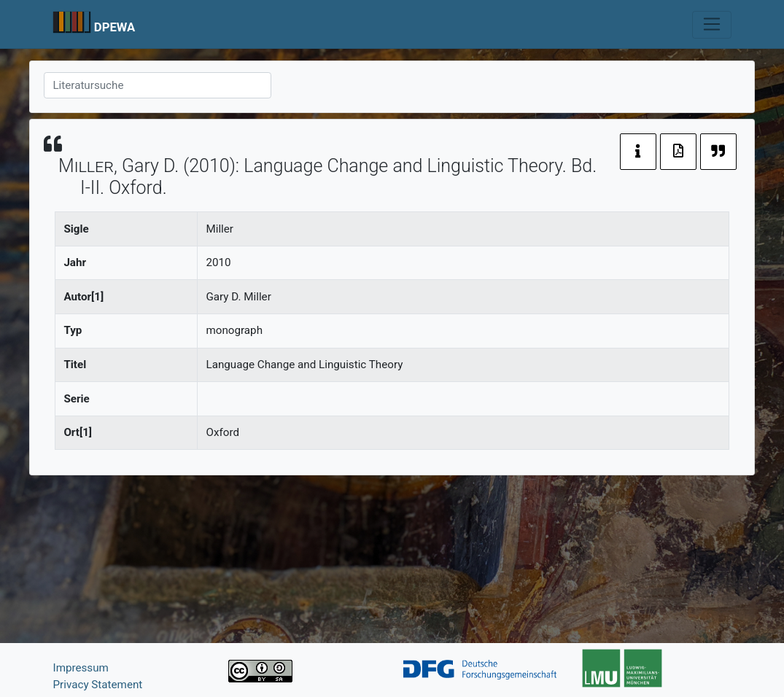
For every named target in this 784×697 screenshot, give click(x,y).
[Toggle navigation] (711, 25)
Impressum (81, 668)
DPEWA (115, 27)
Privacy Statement (98, 685)
